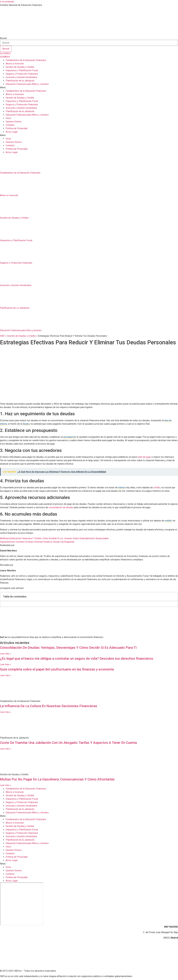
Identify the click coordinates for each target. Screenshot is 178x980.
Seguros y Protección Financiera (22, 74)
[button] (89, 88)
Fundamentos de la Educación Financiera (26, 60)
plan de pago (144, 457)
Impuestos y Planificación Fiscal (22, 70)
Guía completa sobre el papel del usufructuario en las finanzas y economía (57, 669)
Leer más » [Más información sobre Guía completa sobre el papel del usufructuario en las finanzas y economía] (6, 675)
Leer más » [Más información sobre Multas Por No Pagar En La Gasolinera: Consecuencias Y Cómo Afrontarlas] (6, 785)
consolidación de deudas (61, 507)
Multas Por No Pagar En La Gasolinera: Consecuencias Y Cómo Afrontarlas (57, 779)
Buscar (3, 38)
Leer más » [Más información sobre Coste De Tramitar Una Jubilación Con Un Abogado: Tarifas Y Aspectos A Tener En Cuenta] (6, 749)
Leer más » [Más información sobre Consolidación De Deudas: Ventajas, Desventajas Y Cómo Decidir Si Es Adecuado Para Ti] (6, 654)
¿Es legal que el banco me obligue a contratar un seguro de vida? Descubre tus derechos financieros (77, 659)
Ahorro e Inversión (15, 64)
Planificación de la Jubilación (20, 81)
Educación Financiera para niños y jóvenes (21, 330)
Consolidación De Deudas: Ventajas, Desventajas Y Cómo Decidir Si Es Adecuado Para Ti (68, 648)
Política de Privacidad (17, 128)
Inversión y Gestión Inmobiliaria (21, 77)
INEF (2, 336)
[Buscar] (6, 49)
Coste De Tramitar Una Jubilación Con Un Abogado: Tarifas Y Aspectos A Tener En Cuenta (68, 743)
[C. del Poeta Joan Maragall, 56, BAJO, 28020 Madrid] (22, 904)
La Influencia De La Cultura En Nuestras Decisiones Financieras (49, 706)
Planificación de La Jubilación (15, 308)
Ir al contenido (7, 2)
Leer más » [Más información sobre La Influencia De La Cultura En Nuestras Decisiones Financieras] (6, 712)
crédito (157, 488)
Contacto (10, 125)
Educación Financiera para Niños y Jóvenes (27, 84)
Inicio (8, 118)
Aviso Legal (12, 132)
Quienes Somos (14, 122)
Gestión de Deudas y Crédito (20, 67)
